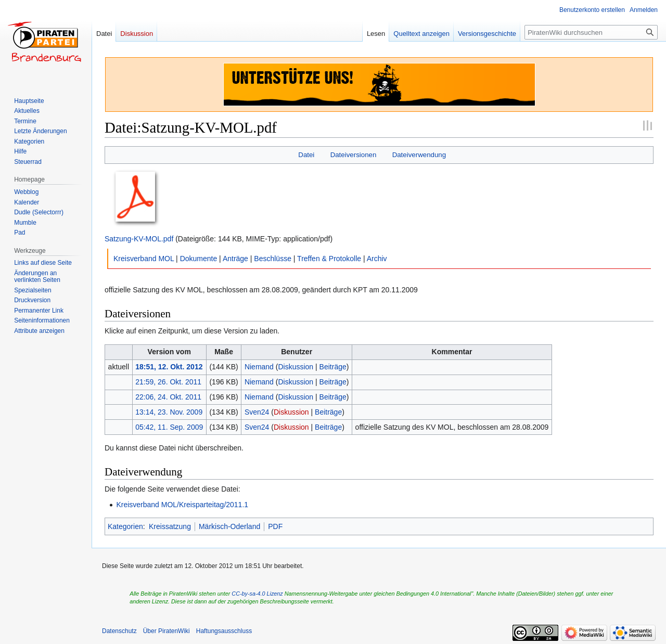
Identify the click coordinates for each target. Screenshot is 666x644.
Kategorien (125, 526)
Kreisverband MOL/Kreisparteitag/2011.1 (182, 505)
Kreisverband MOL (144, 259)
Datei (306, 155)
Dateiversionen (354, 155)
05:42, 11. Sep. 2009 (169, 427)
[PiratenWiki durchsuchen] (591, 32)
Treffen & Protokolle (329, 259)
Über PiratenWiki (166, 631)
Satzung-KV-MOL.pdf (139, 239)
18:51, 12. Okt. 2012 (169, 367)
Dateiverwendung (419, 155)
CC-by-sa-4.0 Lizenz (257, 594)
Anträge (235, 259)
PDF (275, 526)
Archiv (377, 259)
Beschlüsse (273, 259)
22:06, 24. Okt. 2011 (168, 397)
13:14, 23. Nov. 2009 (169, 412)
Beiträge (333, 367)
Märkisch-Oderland (229, 526)
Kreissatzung (170, 526)
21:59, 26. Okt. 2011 (168, 382)
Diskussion (296, 367)
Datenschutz (119, 631)
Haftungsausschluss (224, 631)
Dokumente (199, 259)
